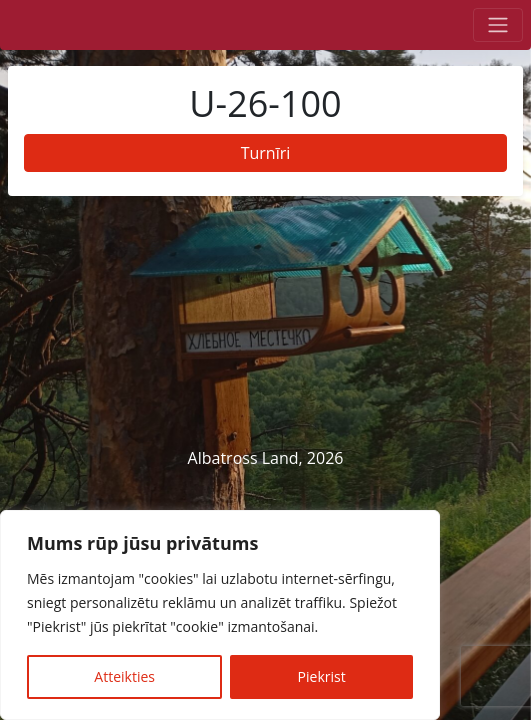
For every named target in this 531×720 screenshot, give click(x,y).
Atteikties (124, 676)
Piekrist (322, 676)
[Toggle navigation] (498, 25)
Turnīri (266, 153)
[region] (220, 615)
